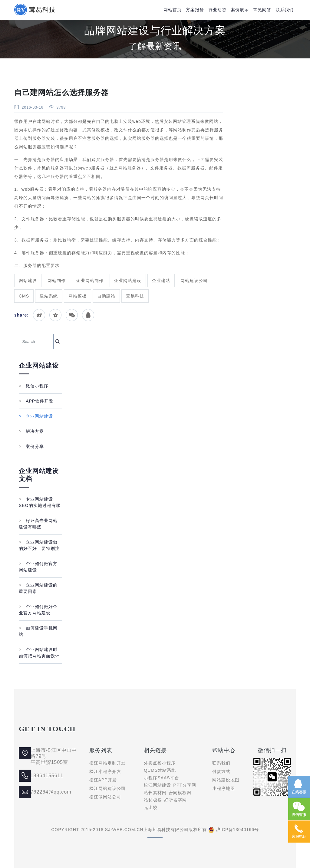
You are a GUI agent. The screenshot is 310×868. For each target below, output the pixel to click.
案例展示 (240, 10)
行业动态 (217, 10)
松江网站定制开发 (107, 763)
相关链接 (155, 750)
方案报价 (195, 10)
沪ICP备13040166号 (237, 830)
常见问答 (262, 10)
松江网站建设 (157, 785)
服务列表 (101, 750)
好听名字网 (175, 800)
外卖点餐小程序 (160, 763)
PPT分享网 (185, 785)
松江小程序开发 (105, 771)
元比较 (151, 807)
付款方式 (221, 771)
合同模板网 (180, 793)
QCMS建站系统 (160, 770)
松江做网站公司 (105, 797)
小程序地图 (224, 788)
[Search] (36, 341)
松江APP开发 (103, 780)
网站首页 (173, 10)
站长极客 (153, 800)
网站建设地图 (226, 780)
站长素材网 (155, 793)
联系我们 (285, 10)
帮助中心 (224, 750)
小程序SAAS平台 (161, 778)
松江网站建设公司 (107, 788)
